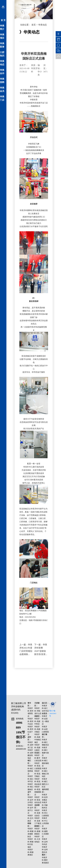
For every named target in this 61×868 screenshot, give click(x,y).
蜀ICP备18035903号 (53, 713)
